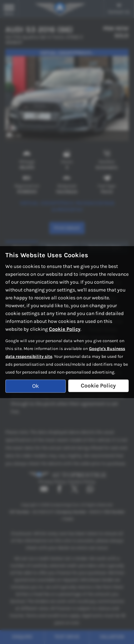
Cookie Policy (65, 329)
